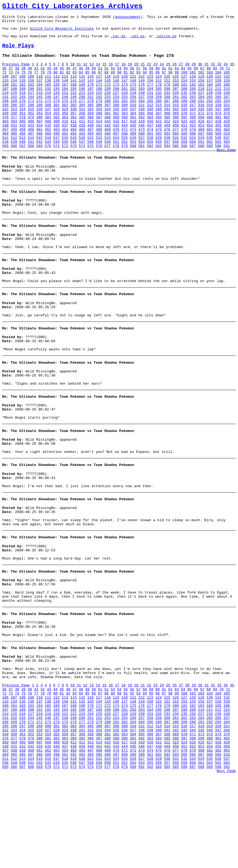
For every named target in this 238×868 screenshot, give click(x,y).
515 (39, 160)
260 (167, 111)
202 (133, 101)
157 (210, 91)
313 (159, 121)
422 (167, 140)
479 (193, 150)
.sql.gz (137, 41)
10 (73, 72)
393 (150, 135)
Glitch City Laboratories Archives (72, 7)
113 (65, 86)
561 (201, 165)
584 (167, 169)
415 (108, 140)
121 (133, 86)
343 (184, 125)
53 (113, 76)
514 (31, 160)
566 (14, 169)
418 (133, 140)
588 (201, 169)
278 (90, 116)
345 (201, 125)
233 (167, 106)
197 (90, 101)
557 (167, 165)
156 (201, 91)
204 (150, 101)
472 (133, 150)
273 (48, 116)
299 (39, 121)
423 (175, 140)
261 (175, 111)
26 (175, 72)
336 (124, 125)
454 (210, 145)
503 (167, 155)
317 (193, 121)
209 (193, 101)
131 (218, 86)
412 (82, 140)
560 (193, 165)
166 (56, 96)
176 (142, 96)
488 (39, 155)
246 (48, 111)
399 (201, 135)
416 (116, 140)
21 (143, 72)
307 (108, 121)
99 (177, 81)
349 (5, 130)
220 (56, 106)
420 (150, 140)
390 (124, 135)
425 (193, 140)
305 (90, 121)
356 (65, 130)
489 (48, 155)
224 (90, 106)
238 (210, 106)
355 (56, 130)
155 (193, 91)
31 (207, 72)
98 (170, 81)
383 (65, 135)
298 (31, 121)
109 (31, 86)
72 (4, 81)
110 (39, 86)
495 (99, 155)
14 (98, 72)
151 (159, 91)
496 (108, 155)
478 (184, 150)
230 (142, 106)
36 (4, 76)
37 (11, 76)
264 (201, 111)
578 (116, 169)
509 (218, 155)
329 (65, 125)
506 (193, 155)
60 (158, 76)
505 (184, 155)
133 (5, 91)
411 (73, 140)
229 (133, 106)
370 (184, 130)
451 (184, 145)
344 (193, 125)
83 (75, 81)
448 (159, 145)
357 (73, 130)
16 (111, 72)
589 (210, 169)
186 (227, 96)
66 (196, 76)
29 (194, 72)
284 (142, 116)
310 (133, 121)
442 (108, 145)
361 (108, 130)
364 (133, 130)
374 (218, 130)
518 (65, 160)
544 (56, 165)
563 (218, 165)
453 (201, 145)
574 (82, 169)
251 (90, 111)
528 (150, 160)
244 (31, 111)
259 (159, 111)
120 (124, 86)
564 (227, 165)
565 (5, 169)
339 (150, 125)
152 (167, 91)
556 (159, 165)
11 (79, 72)
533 (193, 160)
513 (22, 160)
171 (99, 96)
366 (150, 130)
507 (201, 155)
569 (39, 169)
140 (65, 91)
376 (5, 135)
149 (142, 91)
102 (201, 81)
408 (48, 140)
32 (213, 72)
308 (116, 121)
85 (87, 81)
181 (184, 96)
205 (159, 101)
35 (232, 72)
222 (73, 106)
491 (65, 155)
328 (56, 125)
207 (175, 101)
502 (159, 155)
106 (5, 86)
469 (108, 150)
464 (65, 150)
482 (218, 150)
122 (142, 86)
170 (90, 96)
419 (142, 140)
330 (73, 125)
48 (81, 76)
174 (124, 96)
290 (193, 116)
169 (82, 96)
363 (124, 130)
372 (201, 130)
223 (82, 106)
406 (31, 140)
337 (133, 125)
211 (210, 101)
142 (82, 91)
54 (119, 76)
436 (56, 145)
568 (31, 169)
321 (227, 121)
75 (23, 81)
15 (104, 72)
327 (48, 125)
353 (39, 130)
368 (167, 130)
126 (175, 86)
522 (99, 160)
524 (116, 160)
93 (138, 81)
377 (14, 135)
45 (62, 76)
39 (23, 76)
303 (73, 121)
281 (116, 116)
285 (150, 116)
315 (175, 121)
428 (218, 140)
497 (116, 155)
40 (30, 76)
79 (49, 81)
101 (193, 81)
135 (22, 91)
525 (124, 160)
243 (22, 111)
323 (14, 125)
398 (193, 135)
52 (107, 76)
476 (167, 150)
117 (99, 86)
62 (170, 76)
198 (99, 101)
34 (226, 72)
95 (151, 81)
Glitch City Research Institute (62, 32)
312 (150, 121)
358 (82, 130)
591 (227, 169)
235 (184, 106)
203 (142, 101)
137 (39, 91)
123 (150, 86)
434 (39, 145)
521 (90, 160)
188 (14, 101)
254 (116, 111)
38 (17, 76)
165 (48, 96)
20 (136, 72)
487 (31, 155)
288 (175, 116)
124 (159, 86)
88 (107, 81)
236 (193, 106)
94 (145, 81)
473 (142, 150)
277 (82, 116)
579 (124, 169)
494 (90, 155)
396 (175, 135)
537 (227, 160)
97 (164, 81)
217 (31, 106)
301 (56, 121)
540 (22, 165)
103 (210, 81)
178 (159, 96)
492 (73, 155)
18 (123, 72)
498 (124, 155)
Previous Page (16, 72)
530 (167, 160)
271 (31, 116)
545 (65, 165)
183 (201, 96)
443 (116, 145)
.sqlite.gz (166, 41)
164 (39, 96)
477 (175, 150)
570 (48, 169)
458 (14, 150)
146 (116, 91)
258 (150, 111)
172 (108, 96)
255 (124, 111)
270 (22, 116)
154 (184, 91)
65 (189, 76)
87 (100, 81)
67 (202, 76)
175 (133, 96)
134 (14, 91)
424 (184, 140)
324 (22, 125)
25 (168, 72)
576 (99, 169)
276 (73, 116)
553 (133, 165)
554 (142, 165)
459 (22, 150)
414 (99, 140)
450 (175, 145)
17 (117, 72)
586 (184, 169)
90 (119, 81)
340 (159, 125)
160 (5, 96)
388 (108, 135)
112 (56, 86)
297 (22, 121)
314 (167, 121)
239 (218, 106)
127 (184, 86)
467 (90, 150)
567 (22, 169)
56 (132, 76)
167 (65, 96)
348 (227, 125)
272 (39, 116)
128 (193, 86)
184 (210, 96)
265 (210, 111)
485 (14, 155)
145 (108, 91)
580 (133, 169)
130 (210, 86)
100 (184, 81)
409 (56, 140)
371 (193, 130)
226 (108, 106)
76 (30, 81)
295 (5, 121)
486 (22, 155)
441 (99, 145)
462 (48, 150)
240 (227, 106)
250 (82, 111)
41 (36, 76)
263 (193, 111)
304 (82, 121)
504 (175, 155)
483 (227, 150)
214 (5, 106)
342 (175, 125)
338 (142, 125)
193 (56, 101)
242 (14, 111)
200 (116, 101)
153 (175, 91)
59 (151, 76)
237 (201, 106)
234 (175, 106)
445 (133, 145)
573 (73, 169)
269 (14, 116)
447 (150, 145)
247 (56, 111)
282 (124, 116)
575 (90, 169)
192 (48, 101)
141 (73, 91)
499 (133, 155)
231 (150, 106)
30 (200, 72)
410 (65, 140)
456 (227, 145)
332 (90, 125)
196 (82, 101)
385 (82, 135)
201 (124, 101)
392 (142, 135)
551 (116, 165)
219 (48, 106)
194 (65, 101)
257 (142, 111)
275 (65, 116)
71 (228, 76)
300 (48, 121)
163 (31, 96)
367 (159, 130)
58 (145, 76)
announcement (128, 19)
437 (65, 145)
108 (22, 86)
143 (90, 91)
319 (210, 121)
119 (116, 86)
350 (14, 130)
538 (5, 165)
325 (31, 125)
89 (113, 81)
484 (5, 155)
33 (219, 72)
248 (65, 111)
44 (55, 76)
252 (99, 111)
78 (43, 81)
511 (5, 160)
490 (56, 155)
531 (175, 160)
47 (75, 76)
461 (39, 150)
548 (90, 165)
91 (126, 81)
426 (201, 140)
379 (31, 135)
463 (56, 150)
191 (39, 101)
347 (218, 125)
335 (116, 125)
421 (159, 140)
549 (99, 165)
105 (227, 81)
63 (177, 76)
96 (158, 81)
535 (210, 160)
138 (48, 91)
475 (159, 150)
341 (167, 125)
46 (68, 76)
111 (48, 86)
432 (22, 145)
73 (11, 81)
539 (14, 165)
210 (201, 101)
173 (116, 96)
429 (227, 140)
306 (99, 121)
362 (116, 130)
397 (184, 135)
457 (5, 150)
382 (56, 135)
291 (201, 116)
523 (108, 160)
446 (142, 145)
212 (218, 101)
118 (108, 86)
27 (181, 72)
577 (108, 169)
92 (132, 81)
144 (99, 91)
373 (210, 130)
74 (17, 81)
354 (48, 130)
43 (49, 76)
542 (39, 165)
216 (22, 106)
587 (193, 169)
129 (201, 86)
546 (73, 165)
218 (39, 106)
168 (73, 96)
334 (108, 125)
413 (90, 140)
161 (14, 96)
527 (142, 160)
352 (31, 130)
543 (48, 165)
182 (193, 96)
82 (68, 81)
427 (210, 140)
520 (82, 160)
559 (184, 165)
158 (218, 91)
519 (73, 160)
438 (73, 145)
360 (99, 130)
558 (175, 165)
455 (218, 145)
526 (133, 160)
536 (218, 160)
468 (99, 150)
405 (22, 140)
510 (227, 155)
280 (108, 116)
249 (73, 111)
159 (227, 91)
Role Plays (18, 52)
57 (138, 76)
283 (133, 116)
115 (82, 86)
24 (162, 72)
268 (5, 116)
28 (187, 72)
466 (82, 150)
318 (201, 121)
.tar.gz (118, 41)
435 (48, 145)
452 (193, 145)
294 (227, 116)
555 (150, 165)
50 (94, 76)
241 (5, 111)
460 (31, 150)
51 (100, 76)
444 (124, 145)
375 (227, 130)
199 (108, 101)
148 (133, 91)
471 (124, 150)
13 (92, 72)
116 (90, 86)
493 (82, 155)
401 (218, 135)
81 (62, 81)
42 (43, 76)
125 (167, 86)
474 (150, 150)
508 (210, 155)
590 (218, 169)
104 (218, 81)
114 (73, 86)
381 (48, 135)
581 (142, 169)
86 (94, 81)
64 (183, 76)
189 (22, 101)
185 (218, 96)
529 (159, 160)
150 (150, 91)
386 (90, 135)
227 (116, 106)
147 (124, 91)
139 (56, 91)
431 (14, 145)
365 (142, 130)
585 (175, 169)
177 (150, 96)
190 (31, 101)
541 (31, 165)
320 (218, 121)
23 (155, 72)
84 (81, 81)
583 (159, 169)
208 (184, 101)
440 (90, 145)
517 (56, 160)
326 (39, 125)
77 (36, 81)
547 (82, 165)
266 (218, 111)
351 (22, 130)
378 (22, 135)
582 (150, 169)
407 (39, 140)
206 (167, 101)
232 (159, 106)
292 (210, 116)
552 (124, 165)
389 (116, 135)
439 (82, 145)
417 (124, 140)
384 (73, 135)
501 (150, 155)
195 (73, 101)
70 (221, 76)
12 (85, 72)
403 (5, 140)
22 (149, 72)
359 (90, 130)
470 (116, 150)
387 (99, 135)
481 (210, 150)
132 (227, 86)
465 (73, 150)
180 (175, 96)
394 (159, 135)
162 (22, 96)
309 (124, 121)
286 (159, 116)
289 (184, 116)
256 (133, 111)
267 (227, 111)
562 (210, 165)
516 (48, 160)
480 (201, 150)
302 (65, 121)
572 (65, 169)
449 (167, 145)
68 (209, 76)
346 (210, 125)
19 (130, 72)
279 (99, 116)
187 (5, 101)
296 (14, 121)
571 (56, 169)
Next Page (226, 174)
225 (99, 106)
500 (142, 155)
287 (167, 116)
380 (39, 135)
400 (210, 135)
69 (215, 76)
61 (164, 76)
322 (5, 125)
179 (167, 96)
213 (227, 101)
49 (87, 76)
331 (82, 125)
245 (39, 111)
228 (124, 106)
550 (108, 165)
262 (184, 111)
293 (218, 116)
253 (108, 111)
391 (133, 135)
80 (55, 81)
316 (184, 121)
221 (65, 106)
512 (14, 160)
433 (31, 145)
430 (5, 145)
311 (142, 121)
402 (227, 135)
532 (184, 160)
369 (175, 130)
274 (56, 116)
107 (14, 86)
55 (126, 76)
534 (201, 160)
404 (14, 140)
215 (14, 106)
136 (31, 91)
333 (99, 125)
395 (167, 135)
